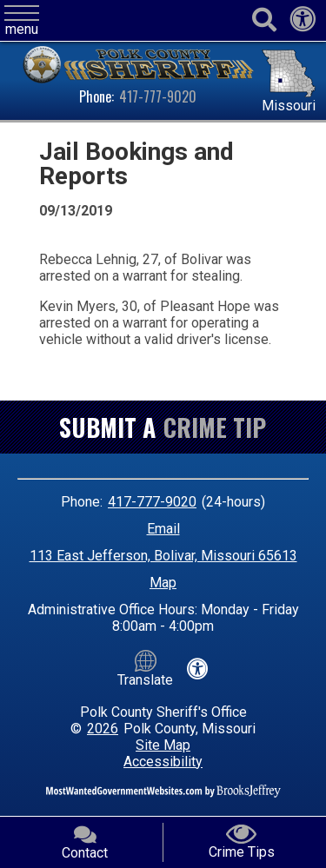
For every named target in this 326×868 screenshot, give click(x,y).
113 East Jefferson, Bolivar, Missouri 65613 (163, 556)
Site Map (163, 745)
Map (163, 583)
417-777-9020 (158, 96)
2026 (103, 729)
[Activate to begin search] (264, 20)
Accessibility (163, 762)
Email (163, 529)
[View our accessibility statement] (303, 24)
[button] (22, 21)
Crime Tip (215, 427)
